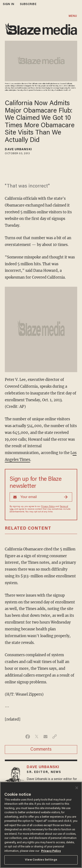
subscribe (28, 4)
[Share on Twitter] (37, 737)
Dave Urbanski (18, 150)
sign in (9, 4)
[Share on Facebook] (28, 737)
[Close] (77, 788)
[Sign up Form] (41, 497)
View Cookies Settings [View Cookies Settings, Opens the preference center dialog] (41, 860)
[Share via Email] (46, 737)
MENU (73, 16)
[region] (41, 825)
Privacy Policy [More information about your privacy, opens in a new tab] (51, 851)
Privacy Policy (48, 507)
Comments (41, 750)
